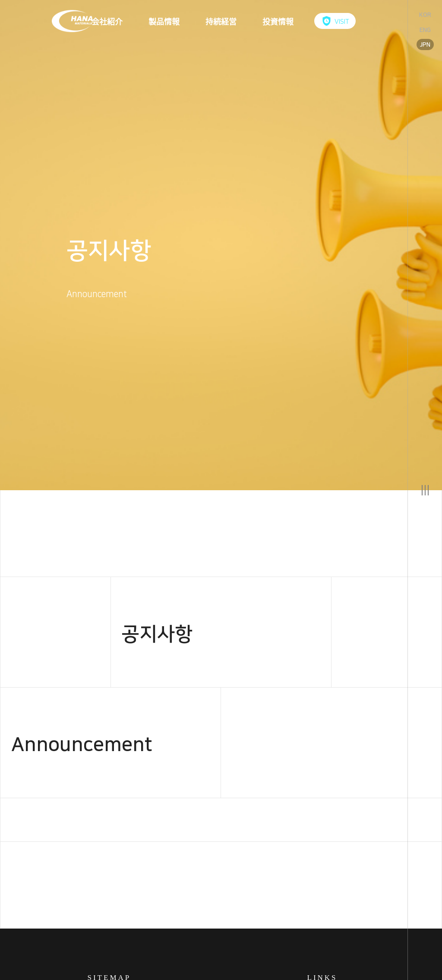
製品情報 (164, 21)
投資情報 (278, 21)
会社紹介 (107, 21)
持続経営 (221, 21)
